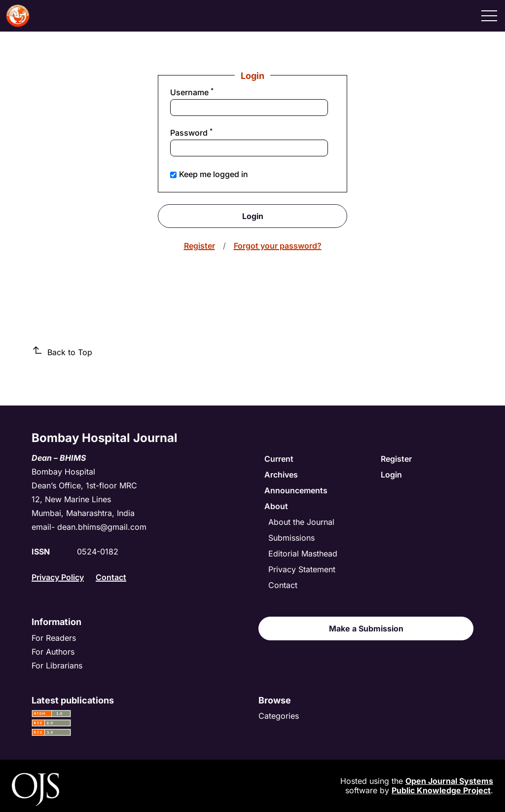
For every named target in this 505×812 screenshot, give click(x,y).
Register (199, 246)
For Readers (54, 638)
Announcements (296, 490)
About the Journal (301, 522)
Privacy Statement (302, 569)
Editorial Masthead (303, 554)
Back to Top (62, 352)
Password (208, 133)
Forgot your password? (278, 246)
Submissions (291, 538)
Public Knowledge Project (441, 790)
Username (208, 92)
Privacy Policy (58, 577)
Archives (281, 475)
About (276, 506)
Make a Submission (366, 628)
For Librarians (57, 665)
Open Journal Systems (449, 781)
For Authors (53, 652)
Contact (111, 577)
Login (253, 216)
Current (279, 459)
